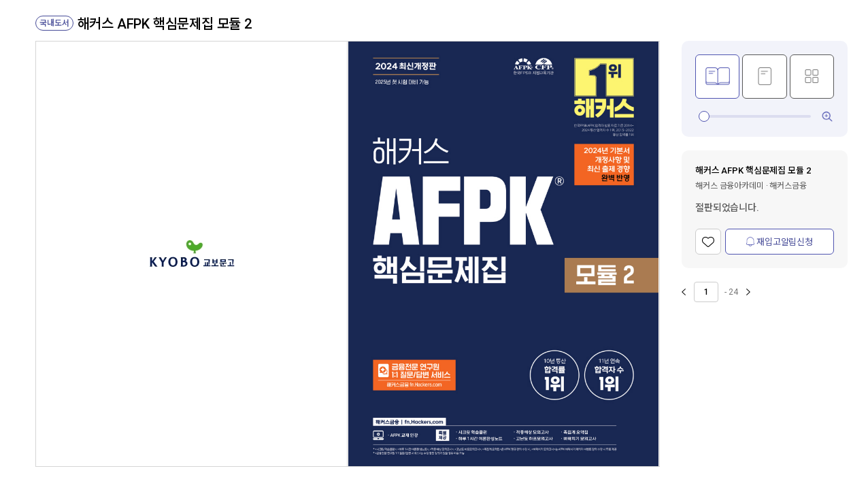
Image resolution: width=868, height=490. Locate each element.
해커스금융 (788, 186)
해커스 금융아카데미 (730, 186)
